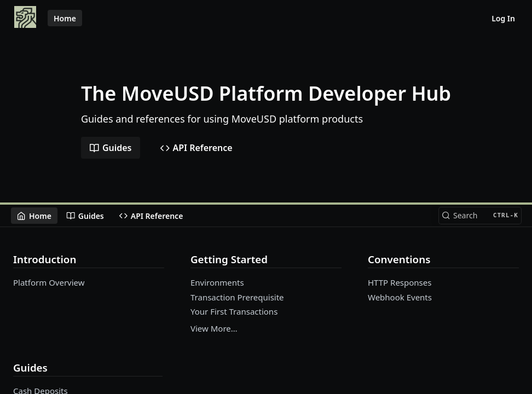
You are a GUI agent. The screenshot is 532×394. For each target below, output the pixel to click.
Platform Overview (49, 282)
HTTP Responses (400, 282)
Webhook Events (400, 297)
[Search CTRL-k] (480, 216)
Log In (503, 18)
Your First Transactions (234, 311)
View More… (214, 328)
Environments (217, 282)
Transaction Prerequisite (237, 297)
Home (65, 18)
